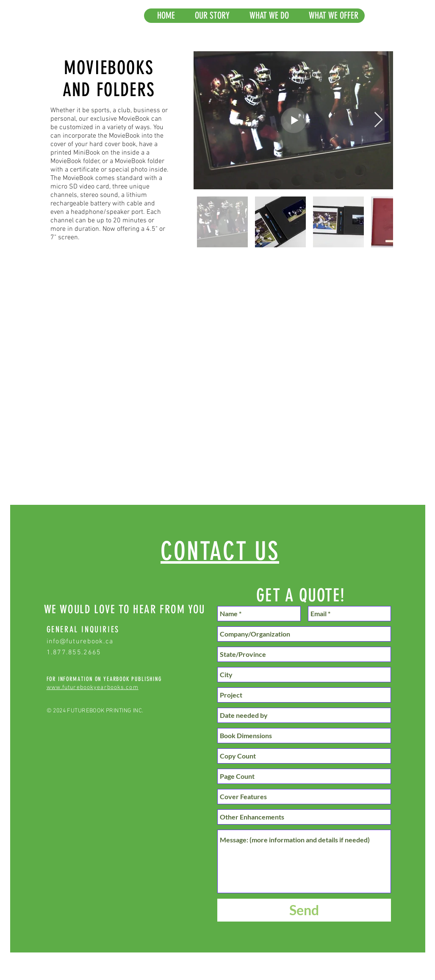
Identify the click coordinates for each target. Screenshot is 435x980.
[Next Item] (378, 120)
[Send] (304, 910)
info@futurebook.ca (80, 642)
